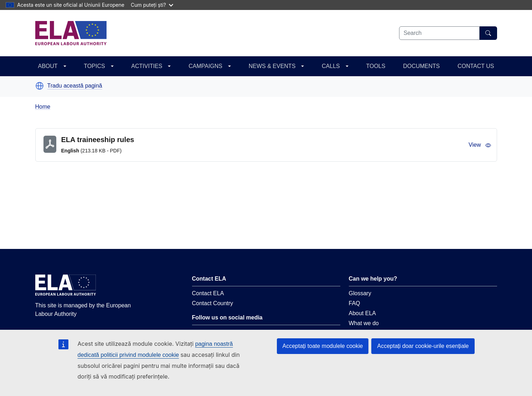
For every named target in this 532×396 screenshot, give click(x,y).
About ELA (363, 313)
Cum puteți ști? (152, 5)
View (480, 145)
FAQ (355, 303)
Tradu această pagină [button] (75, 86)
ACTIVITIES (147, 66)
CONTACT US (476, 66)
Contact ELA (208, 293)
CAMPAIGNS (205, 66)
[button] (40, 86)
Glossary (360, 293)
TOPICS (94, 66)
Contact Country (213, 303)
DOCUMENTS (421, 66)
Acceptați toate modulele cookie (323, 346)
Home (43, 107)
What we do (364, 323)
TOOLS (376, 66)
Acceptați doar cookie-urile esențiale (423, 346)
